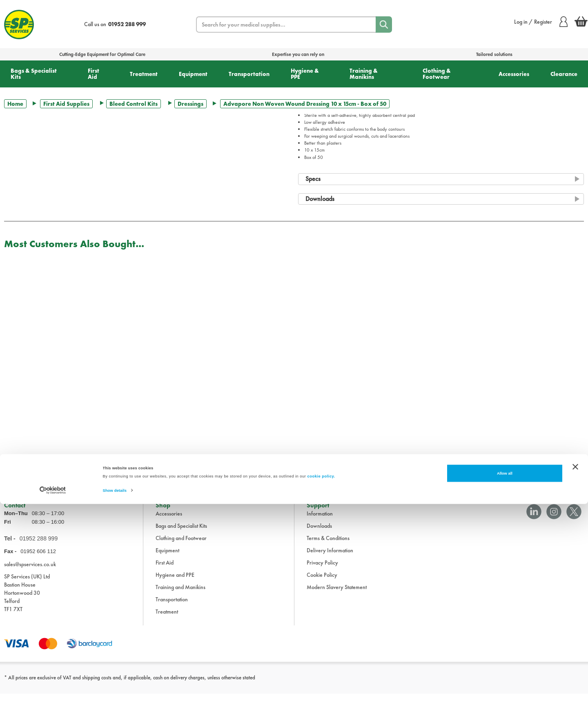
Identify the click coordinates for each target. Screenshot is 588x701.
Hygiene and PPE (175, 582)
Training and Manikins (180, 594)
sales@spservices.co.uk (30, 571)
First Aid (94, 74)
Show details (115, 688)
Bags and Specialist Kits (181, 533)
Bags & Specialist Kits (34, 74)
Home (15, 104)
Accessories (514, 74)
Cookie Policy (322, 582)
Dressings (190, 104)
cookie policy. (321, 673)
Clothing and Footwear (181, 545)
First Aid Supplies (66, 104)
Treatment (144, 74)
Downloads (319, 533)
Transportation (249, 74)
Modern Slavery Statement (337, 594)
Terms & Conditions (328, 545)
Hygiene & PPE (305, 74)
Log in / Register (541, 22)
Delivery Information (330, 558)
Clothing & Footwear (437, 74)
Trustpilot (14, 469)
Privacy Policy (322, 570)
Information (320, 521)
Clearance (564, 74)
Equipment (193, 74)
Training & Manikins (364, 74)
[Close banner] (575, 663)
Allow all (505, 670)
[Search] (384, 25)
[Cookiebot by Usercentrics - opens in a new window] (53, 687)
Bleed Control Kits (134, 104)
